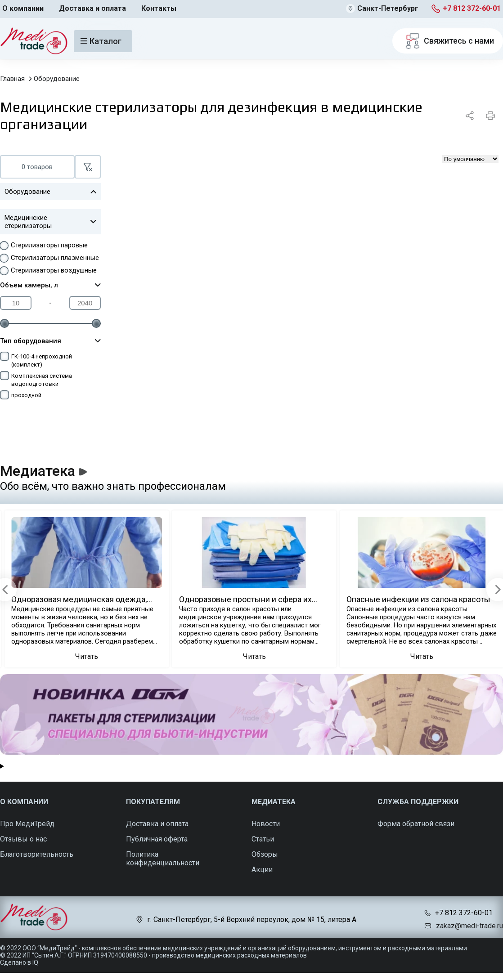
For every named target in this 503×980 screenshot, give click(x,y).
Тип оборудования (50, 341)
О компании (23, 8)
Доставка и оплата (92, 8)
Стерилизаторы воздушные (54, 270)
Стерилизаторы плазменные (55, 258)
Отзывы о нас (23, 839)
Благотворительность (37, 854)
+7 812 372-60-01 (472, 8)
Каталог (101, 41)
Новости (266, 824)
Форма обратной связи (416, 824)
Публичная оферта (157, 839)
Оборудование (57, 79)
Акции (262, 870)
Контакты (159, 8)
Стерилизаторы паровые (49, 245)
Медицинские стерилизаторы (50, 222)
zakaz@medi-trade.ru (469, 926)
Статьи (263, 839)
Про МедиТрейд (27, 824)
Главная (12, 79)
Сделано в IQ (19, 962)
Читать (87, 656)
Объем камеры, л (50, 285)
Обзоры (265, 854)
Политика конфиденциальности (163, 859)
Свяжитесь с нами (448, 41)
